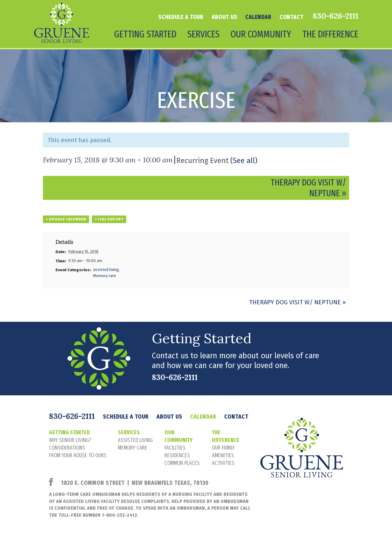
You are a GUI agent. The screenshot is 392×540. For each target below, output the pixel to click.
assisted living (106, 270)
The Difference (330, 34)
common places (182, 463)
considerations (67, 448)
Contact (292, 17)
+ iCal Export (109, 219)
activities (223, 463)
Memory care (105, 276)
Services (204, 34)
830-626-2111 (335, 16)
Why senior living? (70, 440)
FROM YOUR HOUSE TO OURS (78, 455)
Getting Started (145, 34)
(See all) (244, 161)
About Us (224, 17)
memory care (133, 448)
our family (223, 448)
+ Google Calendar (66, 219)
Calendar (258, 17)
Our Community (261, 34)
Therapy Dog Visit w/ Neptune (298, 302)
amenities (223, 455)
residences (177, 455)
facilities (175, 448)
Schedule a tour (181, 17)
